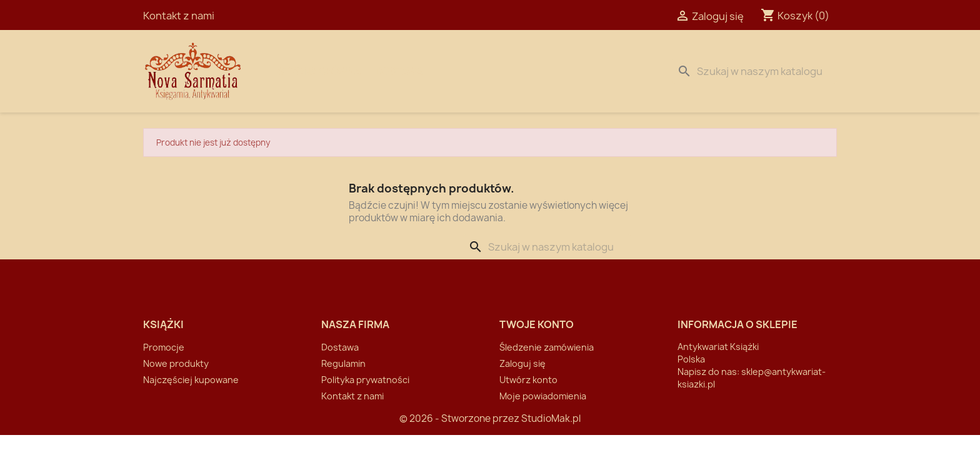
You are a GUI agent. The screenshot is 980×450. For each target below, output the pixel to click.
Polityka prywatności (365, 380)
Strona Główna (319, 71)
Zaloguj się (522, 363)
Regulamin (343, 363)
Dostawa (399, 71)
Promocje (164, 347)
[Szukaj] (754, 71)
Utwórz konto (528, 380)
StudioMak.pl (551, 418)
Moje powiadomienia (543, 396)
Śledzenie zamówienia (547, 347)
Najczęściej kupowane (191, 380)
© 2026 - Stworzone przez (460, 418)
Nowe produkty (176, 363)
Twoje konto (537, 324)
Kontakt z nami (179, 16)
